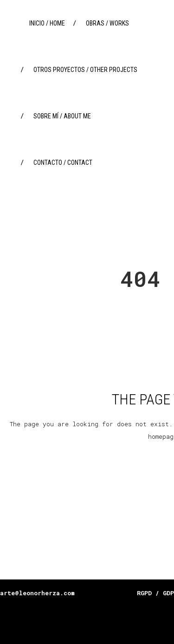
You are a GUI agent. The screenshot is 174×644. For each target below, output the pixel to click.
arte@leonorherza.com (37, 593)
